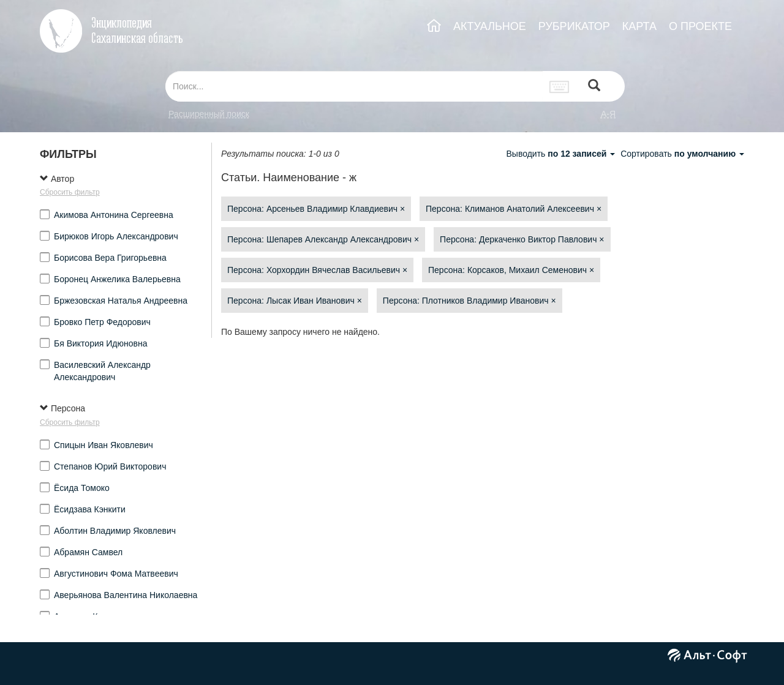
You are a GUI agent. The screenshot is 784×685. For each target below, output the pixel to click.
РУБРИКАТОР (574, 26)
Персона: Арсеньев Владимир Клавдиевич (316, 209)
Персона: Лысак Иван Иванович (295, 301)
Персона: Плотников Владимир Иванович (469, 301)
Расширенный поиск (209, 114)
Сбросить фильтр (70, 192)
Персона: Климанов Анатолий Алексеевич (514, 209)
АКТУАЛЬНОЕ (490, 26)
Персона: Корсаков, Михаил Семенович (511, 270)
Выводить (562, 154)
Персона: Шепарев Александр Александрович (323, 239)
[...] (354, 86)
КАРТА (639, 26)
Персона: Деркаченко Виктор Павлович (522, 239)
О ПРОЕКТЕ (700, 26)
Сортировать (682, 154)
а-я (608, 114)
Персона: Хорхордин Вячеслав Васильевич (317, 270)
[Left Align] (594, 87)
